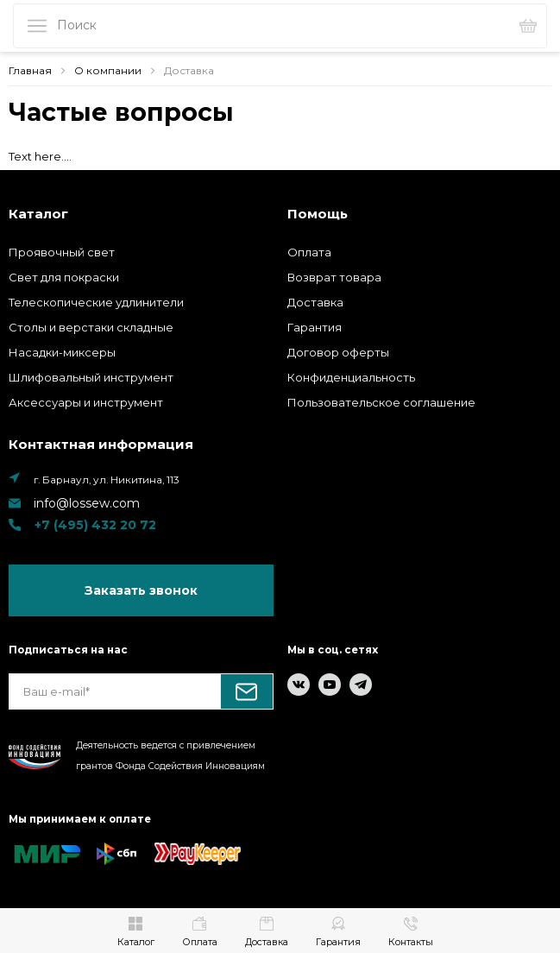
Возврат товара (334, 277)
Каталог (38, 214)
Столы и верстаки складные (91, 327)
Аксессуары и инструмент (86, 402)
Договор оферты (338, 352)
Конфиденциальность (351, 377)
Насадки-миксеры (62, 352)
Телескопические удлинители (96, 302)
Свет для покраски (64, 277)
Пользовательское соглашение (381, 402)
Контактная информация (101, 444)
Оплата (309, 252)
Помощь (318, 214)
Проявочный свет (62, 252)
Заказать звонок (141, 590)
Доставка (315, 302)
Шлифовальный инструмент (91, 377)
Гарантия (315, 327)
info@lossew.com (87, 503)
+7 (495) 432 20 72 (94, 525)
